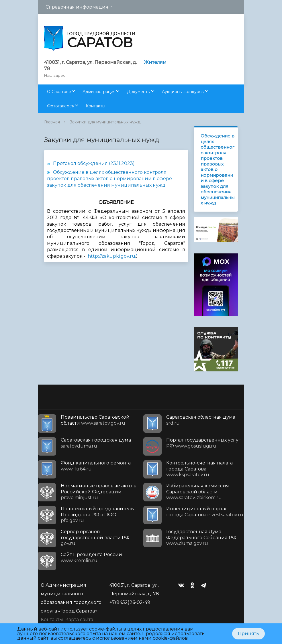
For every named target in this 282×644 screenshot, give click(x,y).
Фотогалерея (61, 106)
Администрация (99, 92)
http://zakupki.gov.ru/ (112, 256)
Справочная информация (77, 7)
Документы (139, 92)
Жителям (155, 62)
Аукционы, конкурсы (183, 92)
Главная (52, 122)
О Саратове (59, 92)
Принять (248, 634)
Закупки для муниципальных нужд (105, 122)
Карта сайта (79, 620)
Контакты (95, 106)
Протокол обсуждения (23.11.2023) (94, 163)
